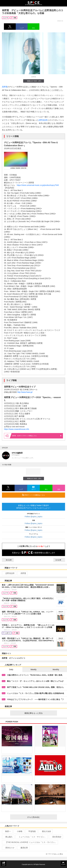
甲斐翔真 (31, 831)
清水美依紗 (56, 837)
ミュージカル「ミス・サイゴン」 (31, 837)
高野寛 (5, 87)
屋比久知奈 (45, 831)
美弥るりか (9, 848)
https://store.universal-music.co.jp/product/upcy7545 (38, 185)
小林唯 (19, 831)
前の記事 (8, 560)
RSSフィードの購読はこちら (43, 495)
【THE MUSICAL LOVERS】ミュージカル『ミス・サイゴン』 (30, 842)
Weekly (34, 669)
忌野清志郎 (43, 120)
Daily (11, 669)
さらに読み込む (41, 817)
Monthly (56, 669)
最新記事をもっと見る (40, 713)
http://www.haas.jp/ (25, 392)
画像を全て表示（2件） (33, 81)
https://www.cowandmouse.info (17, 429)
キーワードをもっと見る (55, 854)
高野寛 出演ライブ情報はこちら (37, 436)
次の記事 (59, 560)
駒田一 (7, 831)
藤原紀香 (23, 848)
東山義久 (8, 837)
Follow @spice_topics (34, 517)
